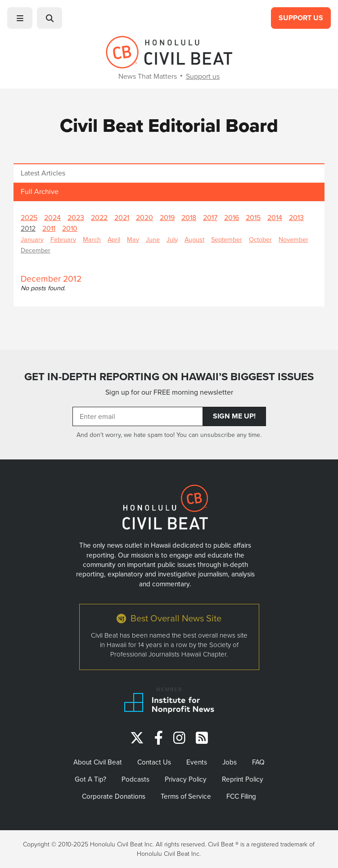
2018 (189, 218)
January (32, 239)
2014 (275, 218)
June (153, 239)
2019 (167, 218)
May (133, 239)
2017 (210, 218)
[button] (20, 18)
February (63, 239)
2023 (76, 218)
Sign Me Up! (234, 416)
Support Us (301, 18)
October (260, 239)
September (227, 239)
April (114, 239)
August (194, 239)
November (293, 239)
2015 (253, 218)
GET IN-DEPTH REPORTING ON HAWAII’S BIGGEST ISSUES (169, 377)
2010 (70, 228)
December (36, 250)
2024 (52, 218)
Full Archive (40, 191)
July (172, 239)
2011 (49, 228)
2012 (28, 228)
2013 (296, 218)
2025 (29, 218)
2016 (232, 218)
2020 (144, 218)
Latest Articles (43, 173)
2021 (122, 218)
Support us (203, 76)
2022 (99, 218)
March (92, 239)
